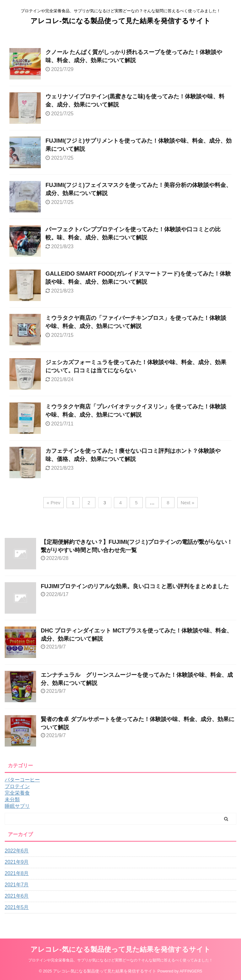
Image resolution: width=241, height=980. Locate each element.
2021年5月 (17, 907)
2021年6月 (17, 896)
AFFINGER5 (191, 971)
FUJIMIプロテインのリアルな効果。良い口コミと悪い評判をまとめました (135, 586)
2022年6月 (17, 851)
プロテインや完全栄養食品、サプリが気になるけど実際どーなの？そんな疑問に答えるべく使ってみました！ (120, 960)
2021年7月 (17, 885)
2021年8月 (17, 873)
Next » (187, 503)
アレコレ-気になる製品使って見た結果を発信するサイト (120, 21)
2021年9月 (17, 862)
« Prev (54, 503)
